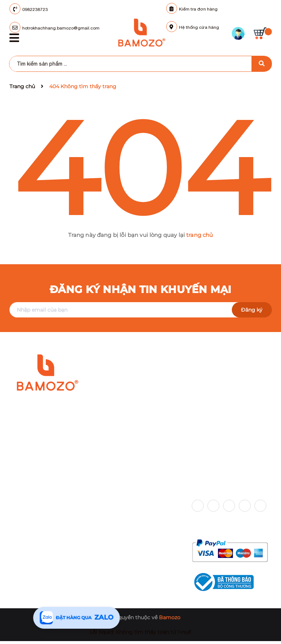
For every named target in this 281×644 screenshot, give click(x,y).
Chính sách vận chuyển (130, 503)
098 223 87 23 (48, 437)
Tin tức (18, 538)
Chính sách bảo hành (127, 514)
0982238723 (35, 9)
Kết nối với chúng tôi (223, 486)
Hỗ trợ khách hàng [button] (38, 486)
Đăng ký (252, 310)
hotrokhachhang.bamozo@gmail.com (75, 449)
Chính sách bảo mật (126, 526)
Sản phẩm (22, 526)
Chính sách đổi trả (124, 538)
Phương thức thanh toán (229, 525)
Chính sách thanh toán (129, 549)
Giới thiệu (22, 514)
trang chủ (200, 235)
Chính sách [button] (117, 486)
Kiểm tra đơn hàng (192, 9)
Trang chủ (22, 503)
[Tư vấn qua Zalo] (77, 618)
